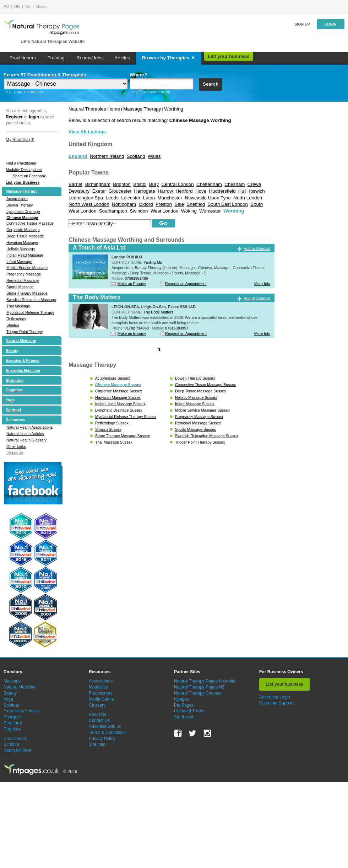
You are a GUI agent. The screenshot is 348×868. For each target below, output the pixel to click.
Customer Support (276, 703)
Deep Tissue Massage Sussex (200, 391)
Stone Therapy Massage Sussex (123, 436)
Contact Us (99, 720)
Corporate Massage (23, 230)
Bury (154, 184)
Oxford (146, 204)
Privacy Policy (102, 739)
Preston (164, 204)
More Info (262, 284)
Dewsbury (79, 191)
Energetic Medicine (23, 370)
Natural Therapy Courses (198, 693)
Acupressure (17, 199)
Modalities (98, 687)
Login (331, 24)
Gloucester (120, 191)
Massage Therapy (21, 191)
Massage (12, 681)
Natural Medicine (21, 341)
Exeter (99, 191)
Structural (15, 380)
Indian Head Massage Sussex (120, 404)
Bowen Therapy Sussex (195, 378)
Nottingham (124, 204)
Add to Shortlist (257, 248)
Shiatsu (13, 325)
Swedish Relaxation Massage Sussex (207, 436)
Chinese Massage (22, 218)
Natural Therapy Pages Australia (205, 681)
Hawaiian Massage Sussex (118, 397)
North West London (89, 204)
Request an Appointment (186, 284)
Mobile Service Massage (27, 268)
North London (248, 198)
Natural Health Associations (29, 427)
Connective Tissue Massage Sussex (205, 385)
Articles (122, 58)
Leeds (112, 198)
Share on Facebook (29, 176)
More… (42, 6)
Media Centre (102, 699)
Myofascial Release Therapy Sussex (126, 417)
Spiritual (13, 410)
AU (6, 6)
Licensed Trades (190, 711)
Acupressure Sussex (113, 378)
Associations (101, 681)
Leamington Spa (86, 198)
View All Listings (87, 132)
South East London (227, 204)
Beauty (12, 350)
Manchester (170, 198)
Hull (242, 191)
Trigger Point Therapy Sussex (200, 442)
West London (164, 211)
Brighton (122, 184)
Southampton (113, 211)
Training (56, 58)
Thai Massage (18, 306)
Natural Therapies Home (94, 109)
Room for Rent (17, 750)
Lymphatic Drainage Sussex (119, 410)
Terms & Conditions (107, 733)
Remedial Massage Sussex (198, 423)
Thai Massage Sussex (114, 442)
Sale (179, 204)
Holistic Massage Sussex (196, 397)
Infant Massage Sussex (195, 404)
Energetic (13, 717)
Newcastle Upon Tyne (208, 198)
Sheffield (196, 204)
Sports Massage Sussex (195, 429)
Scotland (136, 156)
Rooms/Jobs (89, 58)
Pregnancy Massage (24, 274)
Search (211, 84)
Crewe (254, 184)
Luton (149, 198)
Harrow (165, 191)
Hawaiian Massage (22, 242)
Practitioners (23, 58)
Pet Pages (184, 705)
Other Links (16, 446)
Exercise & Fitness (23, 360)
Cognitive (14, 390)
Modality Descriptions (24, 170)
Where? (138, 75)
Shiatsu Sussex (108, 429)
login (34, 117)
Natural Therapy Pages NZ (199, 687)
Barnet (75, 184)
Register (14, 117)
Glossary (97, 705)
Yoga (10, 400)
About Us (97, 714)
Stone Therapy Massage (27, 293)
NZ (28, 6)
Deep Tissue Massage (25, 236)
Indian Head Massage (25, 255)
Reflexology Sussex (112, 423)
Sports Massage (20, 287)
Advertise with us (105, 727)
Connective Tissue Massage (30, 223)
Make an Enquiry (132, 284)
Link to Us (15, 453)
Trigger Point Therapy (25, 332)
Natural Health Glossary (26, 440)
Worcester (210, 211)
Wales (154, 156)
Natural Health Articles (25, 434)
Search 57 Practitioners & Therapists (45, 75)
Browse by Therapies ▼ (168, 58)
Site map (97, 744)
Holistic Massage (21, 249)
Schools (11, 744)
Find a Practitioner (21, 163)
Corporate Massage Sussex (119, 391)
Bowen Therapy (20, 205)
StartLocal (184, 717)
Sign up (302, 24)
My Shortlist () (20, 140)
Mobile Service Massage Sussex (202, 410)
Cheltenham (209, 184)
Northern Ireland (107, 156)
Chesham (235, 184)
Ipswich (257, 191)
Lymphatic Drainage (23, 211)
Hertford (184, 191)
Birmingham (98, 184)
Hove (201, 191)
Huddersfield (222, 191)
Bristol (140, 184)
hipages (181, 699)
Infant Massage (19, 262)
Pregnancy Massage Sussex (199, 417)
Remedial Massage (23, 280)
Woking (189, 211)
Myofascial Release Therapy (30, 312)
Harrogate (144, 191)
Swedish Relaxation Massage (31, 300)
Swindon (139, 211)
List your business (229, 56)
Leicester (131, 198)
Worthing (173, 109)
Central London (178, 184)
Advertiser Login (275, 697)
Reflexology (16, 319)
